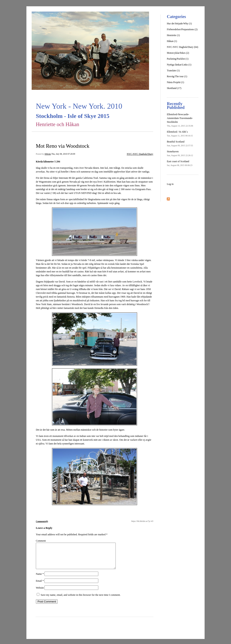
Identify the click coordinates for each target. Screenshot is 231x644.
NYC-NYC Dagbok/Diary (140, 154)
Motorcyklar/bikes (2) (178, 53)
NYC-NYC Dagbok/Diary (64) (182, 47)
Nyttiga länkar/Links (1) (179, 65)
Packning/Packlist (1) (178, 59)
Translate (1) (173, 71)
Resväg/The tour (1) (177, 76)
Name (40, 579)
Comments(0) (42, 521)
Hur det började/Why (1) (179, 24)
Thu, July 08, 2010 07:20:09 (63, 154)
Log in (170, 184)
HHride (48, 154)
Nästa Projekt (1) (175, 82)
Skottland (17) (174, 88)
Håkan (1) (172, 41)
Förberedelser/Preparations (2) (182, 29)
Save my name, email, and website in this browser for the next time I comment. (81, 600)
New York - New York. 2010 (79, 106)
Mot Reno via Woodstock (63, 146)
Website (40, 593)
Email (40, 586)
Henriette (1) (173, 35)
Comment (41, 541)
